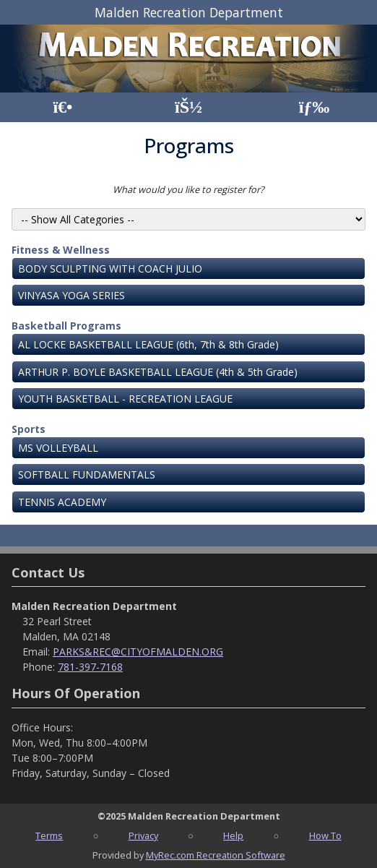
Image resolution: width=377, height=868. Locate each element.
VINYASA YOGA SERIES (71, 295)
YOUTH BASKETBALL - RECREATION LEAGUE (125, 399)
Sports (29, 429)
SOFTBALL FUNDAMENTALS (87, 474)
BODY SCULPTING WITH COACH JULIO (110, 268)
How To (325, 835)
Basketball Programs (66, 326)
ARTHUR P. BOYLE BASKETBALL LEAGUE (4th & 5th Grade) (158, 372)
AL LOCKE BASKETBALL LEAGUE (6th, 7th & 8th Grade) (148, 344)
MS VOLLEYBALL (58, 448)
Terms (49, 835)
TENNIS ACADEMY (62, 502)
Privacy (143, 835)
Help (233, 835)
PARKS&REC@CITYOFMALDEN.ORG (138, 652)
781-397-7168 (90, 667)
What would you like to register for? (188, 189)
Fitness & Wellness (61, 250)
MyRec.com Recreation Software (216, 855)
